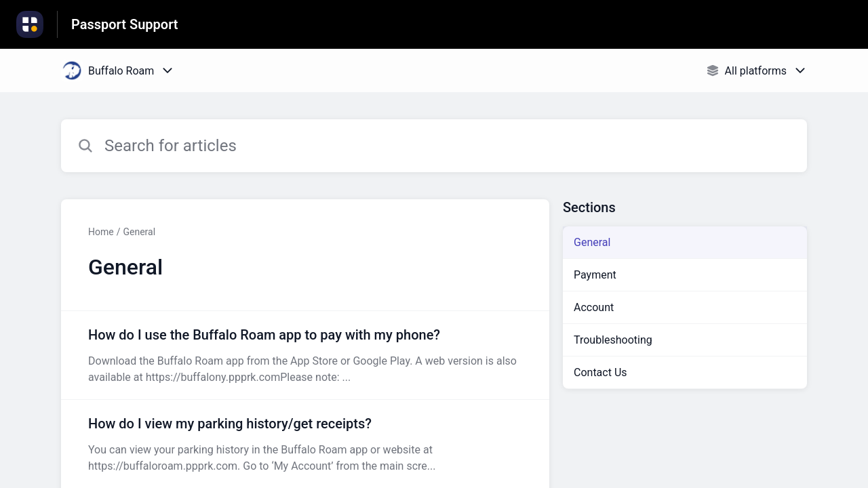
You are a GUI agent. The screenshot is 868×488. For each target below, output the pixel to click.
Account (594, 307)
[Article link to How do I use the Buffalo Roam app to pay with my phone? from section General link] (305, 355)
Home (101, 232)
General (139, 232)
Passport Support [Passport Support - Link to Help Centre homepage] (125, 24)
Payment (595, 275)
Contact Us (600, 372)
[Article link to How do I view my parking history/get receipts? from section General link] (305, 444)
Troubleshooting (613, 340)
